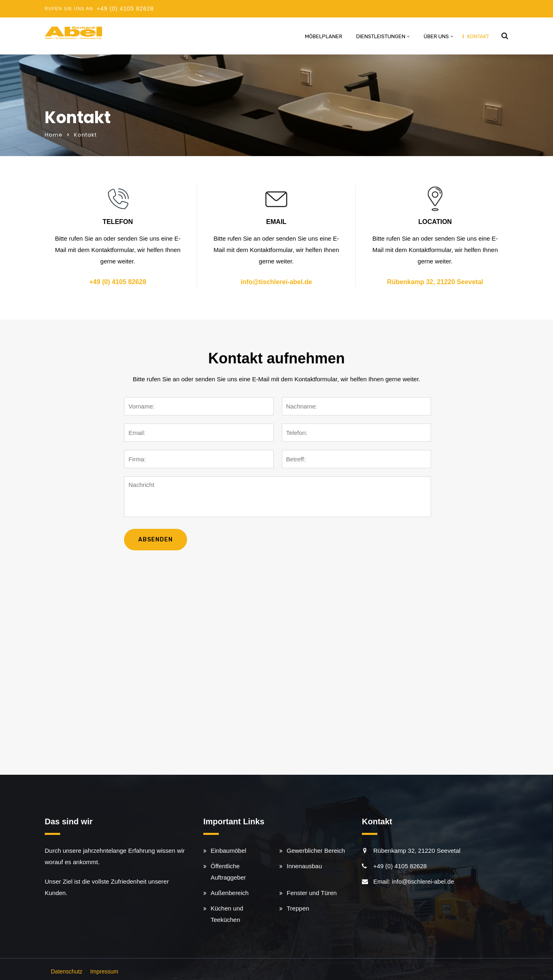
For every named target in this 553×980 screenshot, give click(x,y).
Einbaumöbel (229, 851)
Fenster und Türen (312, 893)
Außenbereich (230, 893)
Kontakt (478, 36)
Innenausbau (304, 866)
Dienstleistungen (381, 36)
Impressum (104, 971)
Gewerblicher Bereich (316, 851)
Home (54, 135)
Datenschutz (67, 971)
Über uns (436, 36)
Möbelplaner (324, 36)
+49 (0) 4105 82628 (125, 9)
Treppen (298, 908)
